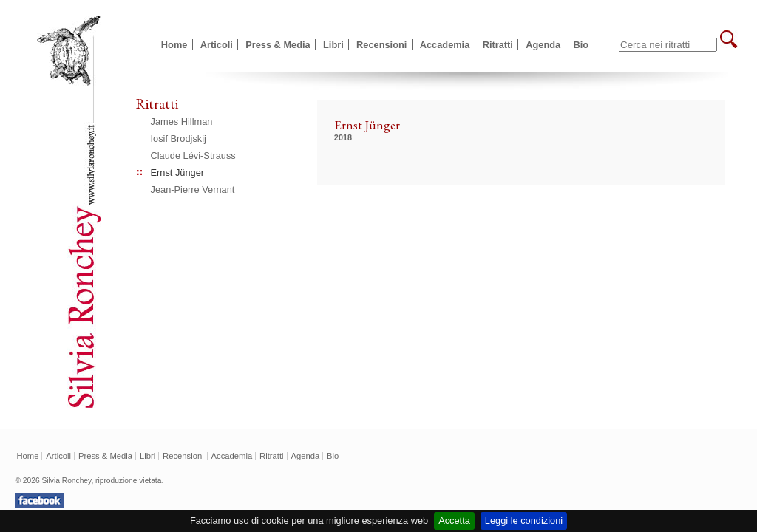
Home (174, 45)
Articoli (217, 45)
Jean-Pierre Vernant (193, 190)
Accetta (454, 521)
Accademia (445, 45)
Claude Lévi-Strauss (193, 156)
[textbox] (668, 45)
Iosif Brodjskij (179, 139)
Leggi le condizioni (524, 521)
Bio (581, 45)
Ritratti (498, 45)
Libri (333, 45)
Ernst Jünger (178, 173)
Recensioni (381, 45)
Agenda (543, 45)
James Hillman (182, 122)
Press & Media (278, 45)
